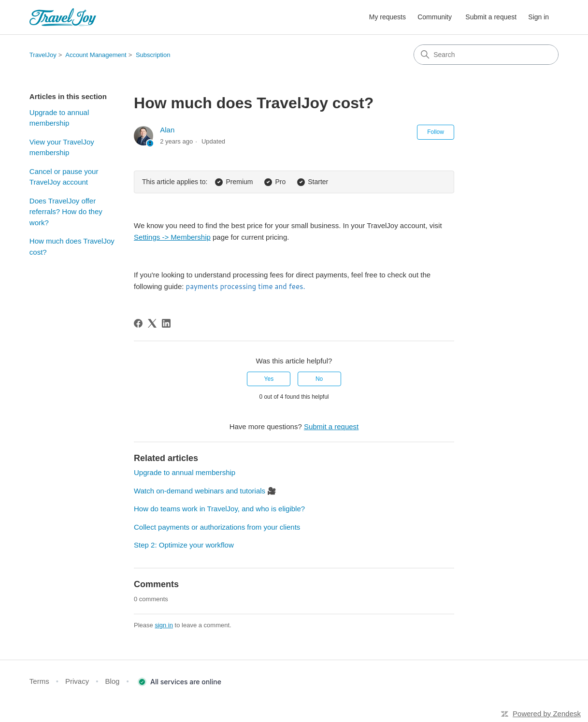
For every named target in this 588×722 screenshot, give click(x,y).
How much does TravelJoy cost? (72, 246)
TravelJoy (43, 55)
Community (435, 17)
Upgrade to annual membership (59, 118)
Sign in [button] (538, 17)
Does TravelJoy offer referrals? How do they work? (66, 212)
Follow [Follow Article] (436, 132)
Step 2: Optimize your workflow (184, 545)
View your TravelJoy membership (62, 147)
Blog (112, 681)
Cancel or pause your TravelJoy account (64, 177)
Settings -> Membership (172, 237)
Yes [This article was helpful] (269, 379)
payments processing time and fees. (246, 286)
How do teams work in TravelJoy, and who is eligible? (219, 509)
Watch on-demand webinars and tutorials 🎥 (205, 491)
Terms (39, 681)
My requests (387, 17)
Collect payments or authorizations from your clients (217, 527)
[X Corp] (152, 323)
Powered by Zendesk (547, 714)
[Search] (486, 55)
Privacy (77, 681)
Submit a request (491, 17)
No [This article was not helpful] (319, 379)
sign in (164, 625)
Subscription (153, 55)
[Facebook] (138, 323)
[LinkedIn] (166, 323)
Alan (167, 130)
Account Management (96, 55)
